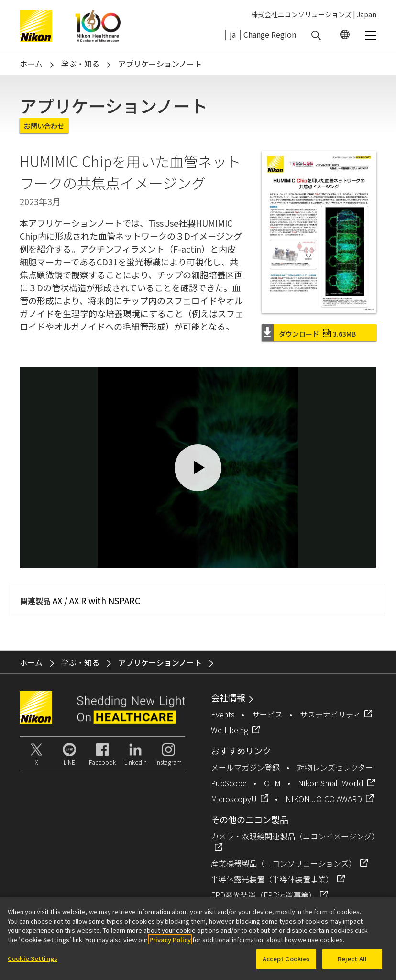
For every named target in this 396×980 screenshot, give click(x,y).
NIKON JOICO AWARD (324, 799)
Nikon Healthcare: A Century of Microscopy (98, 26)
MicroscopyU (234, 799)
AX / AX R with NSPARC (96, 600)
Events (223, 714)
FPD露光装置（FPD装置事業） (264, 895)
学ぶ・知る (80, 64)
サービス (267, 714)
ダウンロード (317, 334)
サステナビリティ (330, 714)
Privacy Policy (170, 940)
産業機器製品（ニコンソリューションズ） (284, 863)
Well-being (230, 730)
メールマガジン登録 (245, 767)
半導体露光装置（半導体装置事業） (272, 879)
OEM (272, 783)
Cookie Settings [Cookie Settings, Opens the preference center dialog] (33, 958)
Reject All (352, 959)
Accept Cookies (286, 959)
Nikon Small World (331, 783)
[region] (198, 939)
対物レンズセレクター (335, 767)
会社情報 (228, 697)
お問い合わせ (44, 126)
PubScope (229, 783)
